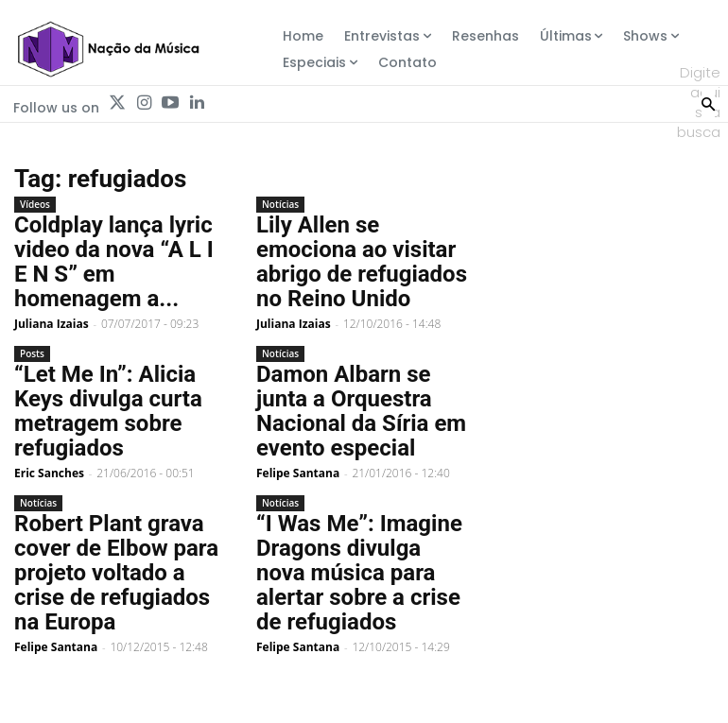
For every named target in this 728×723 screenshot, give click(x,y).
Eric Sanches (49, 473)
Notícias (280, 204)
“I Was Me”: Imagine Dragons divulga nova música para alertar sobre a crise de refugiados (359, 573)
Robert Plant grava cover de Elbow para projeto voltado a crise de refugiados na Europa (116, 573)
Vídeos (35, 204)
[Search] (708, 102)
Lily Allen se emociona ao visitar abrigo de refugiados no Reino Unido (362, 262)
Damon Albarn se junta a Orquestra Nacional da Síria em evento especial (361, 411)
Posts (32, 353)
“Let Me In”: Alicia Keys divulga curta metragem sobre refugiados (108, 411)
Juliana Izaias (52, 324)
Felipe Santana (298, 473)
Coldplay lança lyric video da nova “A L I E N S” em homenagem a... (114, 262)
